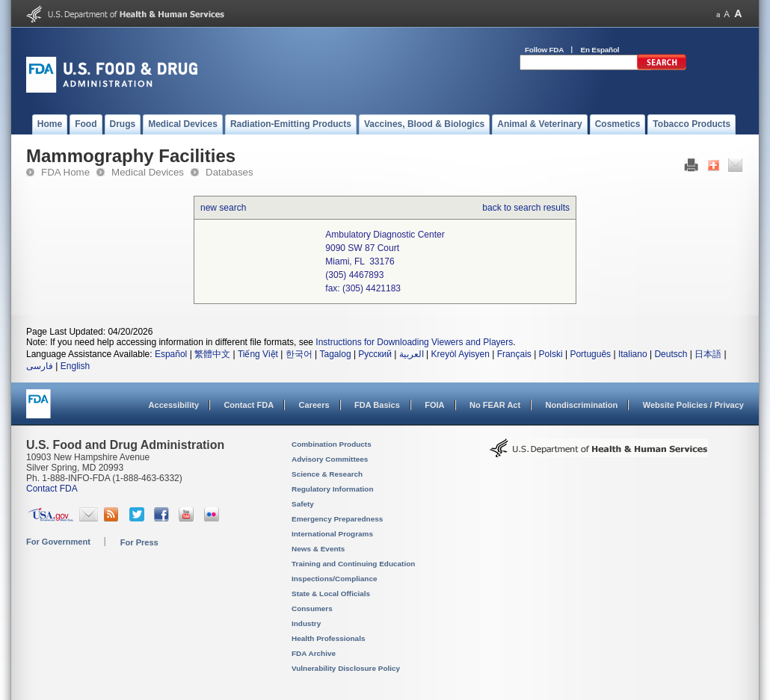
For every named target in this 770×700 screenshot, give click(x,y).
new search (223, 208)
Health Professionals (328, 638)
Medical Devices (148, 172)
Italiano (633, 354)
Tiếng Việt (258, 354)
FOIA (434, 405)
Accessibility (174, 405)
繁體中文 (212, 354)
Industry (306, 623)
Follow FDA (544, 50)
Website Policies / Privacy (693, 405)
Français (514, 354)
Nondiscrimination (582, 405)
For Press (139, 542)
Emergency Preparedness (337, 519)
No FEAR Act (495, 405)
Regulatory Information (333, 489)
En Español (600, 50)
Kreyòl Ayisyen (460, 354)
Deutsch (671, 354)
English (75, 366)
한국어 (299, 354)
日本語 (708, 354)
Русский (375, 354)
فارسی (40, 366)
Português (590, 354)
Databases (230, 172)
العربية (412, 354)
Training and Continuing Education (353, 564)
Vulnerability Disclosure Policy (346, 668)
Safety (303, 504)
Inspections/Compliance (335, 579)
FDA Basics (377, 405)
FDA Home (65, 172)
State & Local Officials (331, 594)
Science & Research (327, 474)
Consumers (312, 608)
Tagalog (336, 354)
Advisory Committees (330, 459)
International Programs (332, 534)
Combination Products (332, 444)
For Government (58, 542)
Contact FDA (249, 405)
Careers (314, 405)
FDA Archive (314, 653)
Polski (551, 354)
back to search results (526, 208)
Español (171, 354)
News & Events (318, 549)
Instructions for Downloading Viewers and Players (414, 342)
